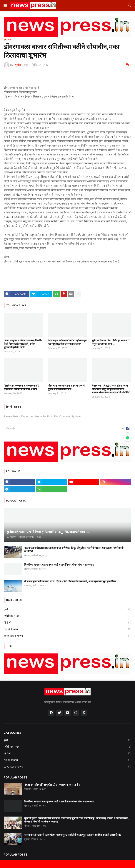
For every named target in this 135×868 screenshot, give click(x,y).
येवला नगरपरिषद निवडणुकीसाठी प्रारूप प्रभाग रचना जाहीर (52, 785)
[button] (5, 6)
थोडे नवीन (11, 428)
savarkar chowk (67, 636)
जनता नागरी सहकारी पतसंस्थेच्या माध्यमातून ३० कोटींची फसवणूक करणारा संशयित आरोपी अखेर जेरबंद (73, 835)
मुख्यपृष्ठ (7, 39)
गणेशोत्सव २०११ (67, 616)
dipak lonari (67, 629)
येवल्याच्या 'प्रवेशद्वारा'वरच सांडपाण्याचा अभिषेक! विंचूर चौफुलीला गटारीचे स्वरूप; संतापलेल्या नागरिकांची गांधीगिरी (111, 389)
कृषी (67, 609)
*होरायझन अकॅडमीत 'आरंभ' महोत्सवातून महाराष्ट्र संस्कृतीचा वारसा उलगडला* (67, 342)
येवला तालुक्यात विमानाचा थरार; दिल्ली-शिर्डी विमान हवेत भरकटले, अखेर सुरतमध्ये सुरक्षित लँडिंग (23, 344)
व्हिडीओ (67, 623)
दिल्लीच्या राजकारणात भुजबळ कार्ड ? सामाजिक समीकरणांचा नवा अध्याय (22, 387)
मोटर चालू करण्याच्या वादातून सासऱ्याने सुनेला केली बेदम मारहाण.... (66, 387)
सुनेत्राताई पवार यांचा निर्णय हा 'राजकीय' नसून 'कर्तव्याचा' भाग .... (111, 342)
